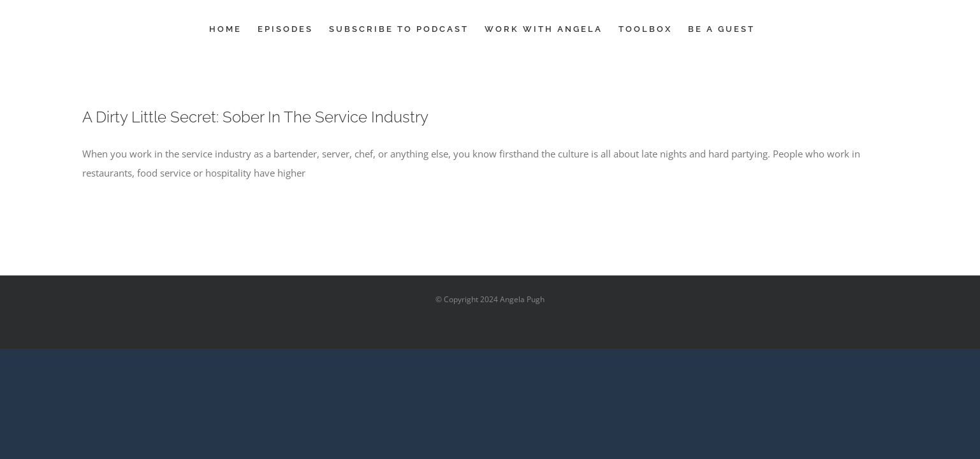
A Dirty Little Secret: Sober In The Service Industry (255, 117)
